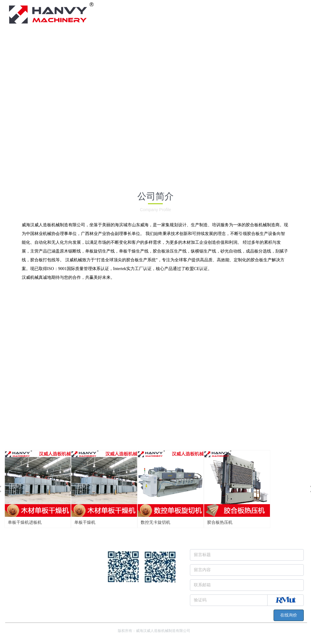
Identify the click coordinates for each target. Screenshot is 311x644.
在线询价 (289, 615)
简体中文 (289, 5)
